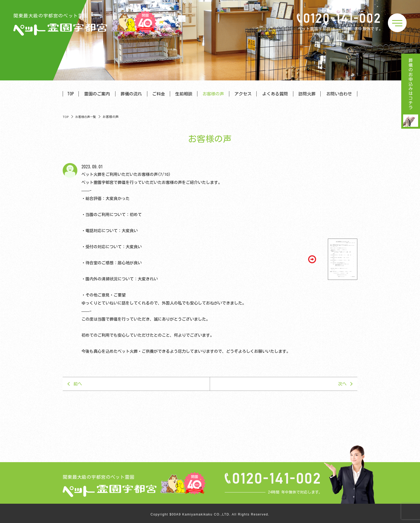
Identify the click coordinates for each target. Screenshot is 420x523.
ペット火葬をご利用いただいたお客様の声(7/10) (126, 174)
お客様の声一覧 (86, 117)
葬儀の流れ (131, 94)
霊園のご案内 (97, 94)
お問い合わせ (339, 94)
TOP (71, 94)
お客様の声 (213, 94)
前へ (78, 384)
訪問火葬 (307, 94)
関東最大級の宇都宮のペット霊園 (60, 25)
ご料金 (159, 94)
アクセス (243, 94)
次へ (342, 384)
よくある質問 (275, 94)
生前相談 (184, 94)
